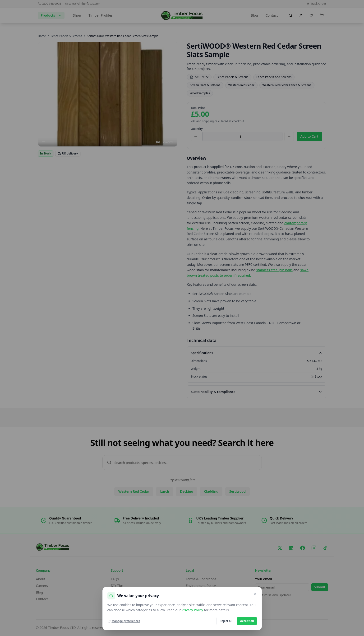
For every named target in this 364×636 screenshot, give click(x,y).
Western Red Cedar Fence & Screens (287, 85)
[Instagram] (314, 548)
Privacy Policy (192, 610)
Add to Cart (309, 136)
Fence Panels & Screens (66, 36)
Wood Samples (200, 93)
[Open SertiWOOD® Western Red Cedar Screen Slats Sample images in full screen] (108, 94)
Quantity (197, 129)
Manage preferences (124, 621)
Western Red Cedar (241, 85)
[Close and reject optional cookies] (255, 594)
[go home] (182, 15)
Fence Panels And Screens (274, 77)
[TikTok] (325, 548)
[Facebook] (303, 548)
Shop (77, 15)
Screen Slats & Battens (205, 85)
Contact (272, 15)
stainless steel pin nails (274, 270)
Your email (264, 579)
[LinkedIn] (291, 548)
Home (42, 36)
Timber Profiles (101, 15)
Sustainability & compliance (257, 392)
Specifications (257, 353)
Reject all (226, 621)
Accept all (247, 621)
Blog (254, 15)
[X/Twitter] (280, 548)
